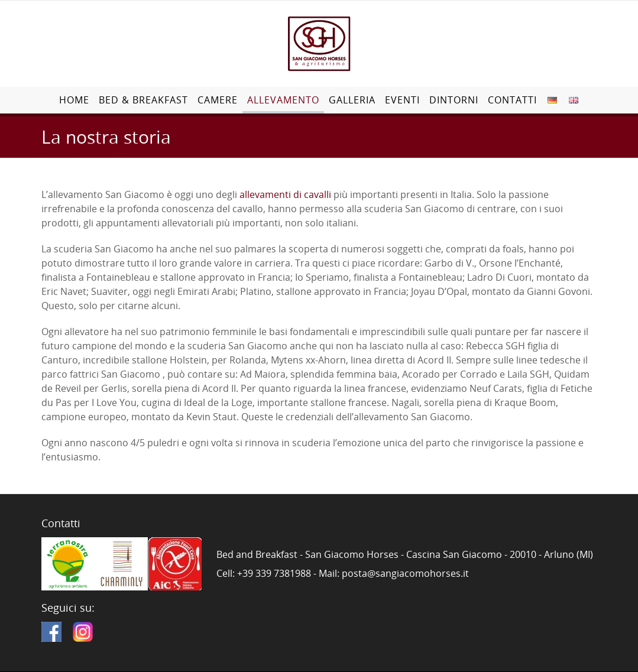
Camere (218, 100)
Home (74, 100)
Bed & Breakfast (143, 100)
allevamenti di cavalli (285, 194)
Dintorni (454, 100)
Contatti (512, 100)
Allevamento (283, 100)
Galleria (352, 100)
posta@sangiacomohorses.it (405, 573)
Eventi (402, 100)
